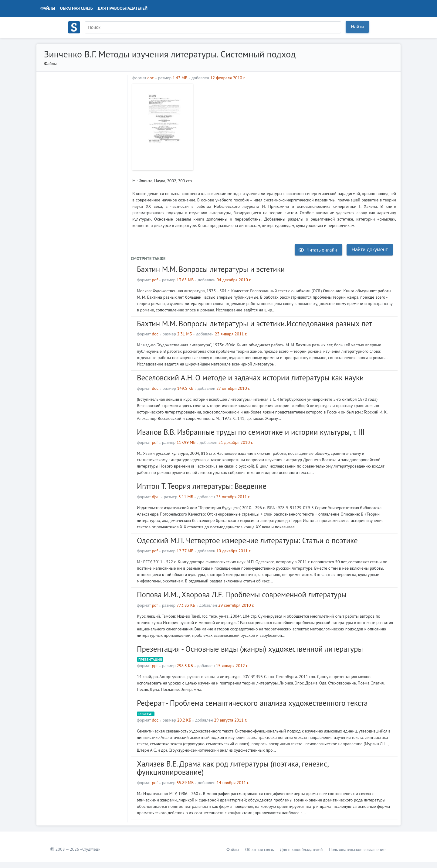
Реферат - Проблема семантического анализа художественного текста (252, 703)
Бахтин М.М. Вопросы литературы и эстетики (211, 269)
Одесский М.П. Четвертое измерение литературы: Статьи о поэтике (247, 540)
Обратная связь (76, 8)
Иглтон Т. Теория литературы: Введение (202, 486)
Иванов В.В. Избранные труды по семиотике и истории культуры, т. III (251, 432)
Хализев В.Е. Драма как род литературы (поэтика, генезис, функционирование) (233, 768)
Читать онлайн (318, 250)
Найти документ (370, 250)
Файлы (48, 8)
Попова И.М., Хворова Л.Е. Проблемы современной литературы (242, 595)
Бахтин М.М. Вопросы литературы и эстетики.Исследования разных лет (254, 324)
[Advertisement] (296, 126)
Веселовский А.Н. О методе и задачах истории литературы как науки (250, 378)
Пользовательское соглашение (357, 849)
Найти (357, 27)
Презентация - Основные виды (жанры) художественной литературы (250, 649)
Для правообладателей (123, 8)
